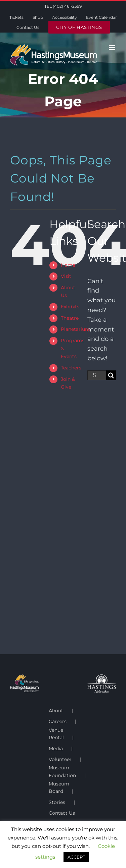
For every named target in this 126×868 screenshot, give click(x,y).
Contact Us (62, 813)
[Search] (111, 375)
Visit (66, 276)
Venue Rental (56, 734)
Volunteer (60, 759)
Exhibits (70, 307)
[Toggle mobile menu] (112, 48)
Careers (58, 721)
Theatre (70, 318)
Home (68, 265)
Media (56, 749)
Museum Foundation (62, 771)
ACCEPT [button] (76, 857)
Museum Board (59, 787)
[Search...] (97, 375)
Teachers (71, 368)
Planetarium (75, 329)
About (56, 711)
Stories (57, 802)
